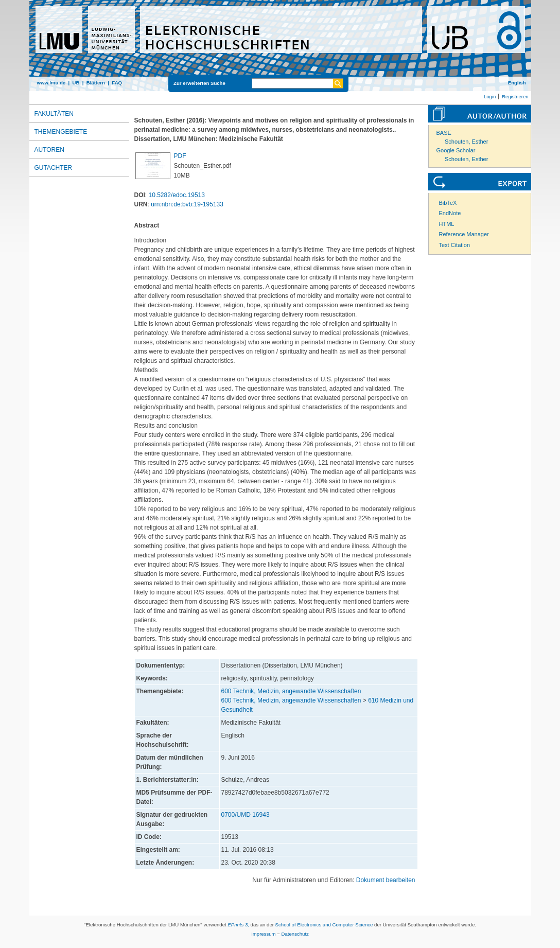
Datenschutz (295, 934)
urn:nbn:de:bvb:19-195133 (187, 204)
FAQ (117, 83)
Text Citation (455, 245)
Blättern (96, 83)
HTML (447, 224)
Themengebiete (61, 132)
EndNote (450, 213)
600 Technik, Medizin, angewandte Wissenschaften (291, 691)
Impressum (263, 934)
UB (76, 83)
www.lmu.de (51, 83)
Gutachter (54, 168)
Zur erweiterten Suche (199, 83)
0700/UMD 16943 (246, 815)
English (517, 83)
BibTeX (448, 203)
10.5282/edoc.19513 (177, 195)
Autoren (49, 150)
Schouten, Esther (466, 142)
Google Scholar (456, 150)
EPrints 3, (238, 925)
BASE (444, 133)
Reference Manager (464, 234)
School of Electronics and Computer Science (324, 925)
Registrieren (515, 96)
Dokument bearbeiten (386, 880)
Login (490, 96)
